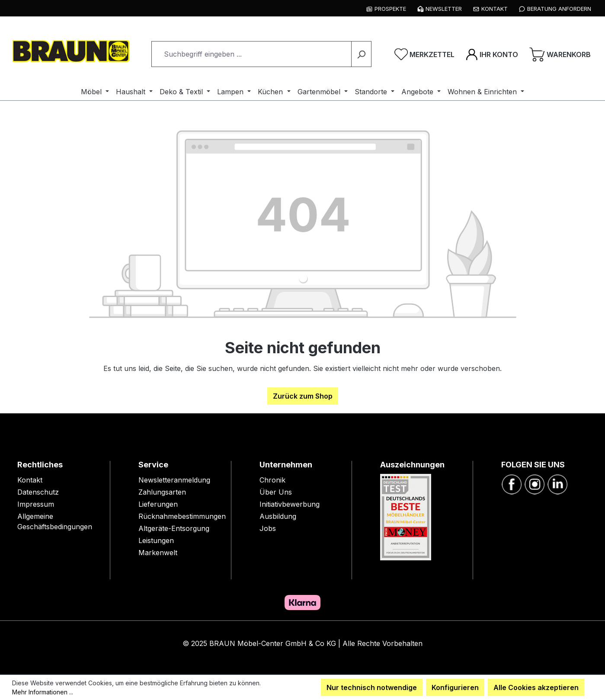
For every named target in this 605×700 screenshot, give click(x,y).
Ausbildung (278, 516)
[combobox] (251, 54)
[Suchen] (361, 54)
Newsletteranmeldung (174, 480)
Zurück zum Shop (303, 396)
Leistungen (156, 540)
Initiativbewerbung (290, 504)
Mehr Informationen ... (43, 692)
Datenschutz (38, 492)
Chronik (272, 480)
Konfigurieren (455, 687)
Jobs (268, 528)
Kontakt (30, 480)
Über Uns (276, 492)
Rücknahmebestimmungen (182, 516)
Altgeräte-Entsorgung (174, 528)
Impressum (36, 504)
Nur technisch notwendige (372, 687)
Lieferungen (158, 504)
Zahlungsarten (162, 492)
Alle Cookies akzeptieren (536, 687)
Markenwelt (158, 553)
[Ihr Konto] (492, 54)
